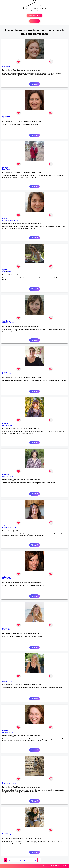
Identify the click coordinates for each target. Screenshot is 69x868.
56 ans (12, 732)
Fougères (5, 374)
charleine (5, 833)
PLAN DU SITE (55, 866)
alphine (5, 270)
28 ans (16, 220)
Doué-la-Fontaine (8, 220)
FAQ (44, 866)
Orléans (5, 630)
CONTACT (64, 866)
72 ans (8, 169)
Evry (4, 169)
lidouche (5, 423)
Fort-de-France (7, 784)
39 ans (10, 630)
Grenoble (5, 476)
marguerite (6, 372)
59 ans (15, 784)
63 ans (11, 374)
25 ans (12, 323)
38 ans (10, 425)
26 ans (9, 579)
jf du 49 (5, 219)
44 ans (17, 835)
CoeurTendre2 (7, 321)
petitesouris (6, 577)
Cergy (4, 272)
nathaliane (6, 526)
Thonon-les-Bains (8, 835)
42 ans (8, 67)
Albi (3, 118)
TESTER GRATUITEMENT (35, 15)
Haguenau (6, 732)
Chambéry (6, 323)
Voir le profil (34, 84)
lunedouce (6, 475)
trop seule (5, 628)
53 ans (11, 476)
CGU (48, 866)
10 (39, 860)
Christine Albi (7, 116)
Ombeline (5, 167)
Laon (4, 579)
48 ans (9, 272)
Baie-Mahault (6, 528)
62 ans (8, 118)
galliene (5, 782)
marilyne (5, 65)
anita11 (5, 679)
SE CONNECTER (34, 21)
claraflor (5, 731)
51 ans (10, 681)
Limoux (5, 681)
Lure (4, 67)
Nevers (4, 425)
